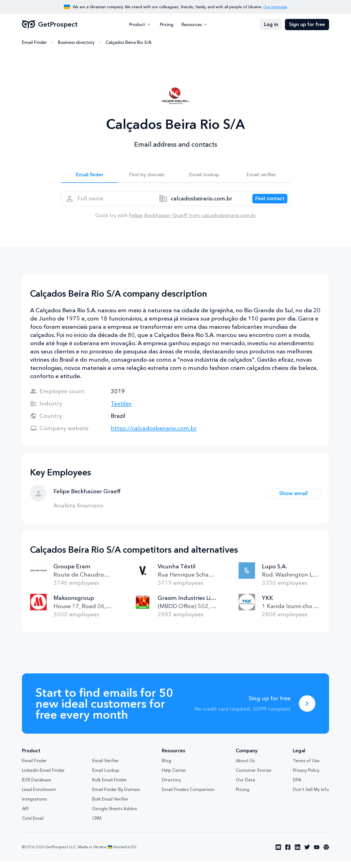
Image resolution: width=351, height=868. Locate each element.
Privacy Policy (306, 777)
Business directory (76, 42)
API (25, 815)
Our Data (245, 786)
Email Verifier (105, 767)
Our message (275, 7)
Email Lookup (106, 777)
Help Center (174, 777)
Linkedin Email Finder (43, 777)
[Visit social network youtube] (317, 854)
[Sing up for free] (307, 710)
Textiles (121, 410)
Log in (271, 25)
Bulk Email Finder (109, 786)
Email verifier (261, 176)
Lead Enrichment (39, 796)
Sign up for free (307, 25)
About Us (245, 767)
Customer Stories (254, 777)
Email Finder (34, 42)
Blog (166, 767)
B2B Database (36, 786)
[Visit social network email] (278, 854)
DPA (297, 786)
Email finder (90, 176)
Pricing (167, 25)
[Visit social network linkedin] (298, 854)
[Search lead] (266, 203)
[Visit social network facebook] (288, 854)
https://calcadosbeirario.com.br (154, 435)
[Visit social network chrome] (326, 854)
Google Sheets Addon (115, 815)
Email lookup (204, 176)
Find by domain (147, 176)
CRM (97, 825)
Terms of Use (306, 767)
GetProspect (50, 25)
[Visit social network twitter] (307, 854)
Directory (171, 786)
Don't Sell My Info (311, 796)
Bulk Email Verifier (110, 805)
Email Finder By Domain (116, 796)
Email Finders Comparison (188, 796)
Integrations (34, 805)
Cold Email (33, 825)
